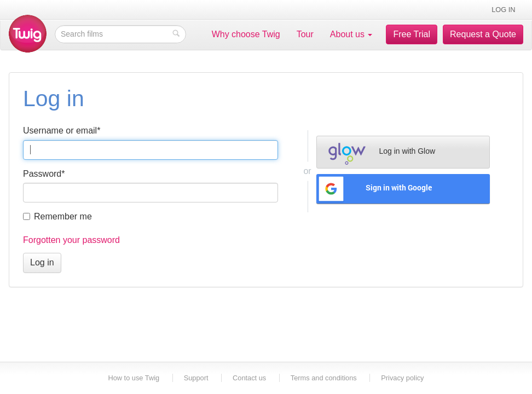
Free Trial (412, 34)
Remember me (57, 216)
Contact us (249, 378)
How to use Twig (134, 378)
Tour (305, 34)
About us (351, 34)
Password (44, 174)
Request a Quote (483, 34)
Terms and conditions (324, 378)
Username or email (62, 131)
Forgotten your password (71, 240)
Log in (503, 10)
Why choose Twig (246, 34)
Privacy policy (402, 378)
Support (196, 378)
